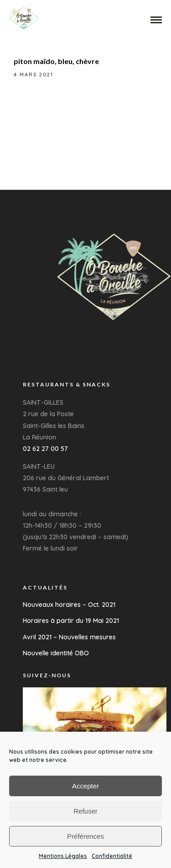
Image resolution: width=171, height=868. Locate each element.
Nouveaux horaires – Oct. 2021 (69, 605)
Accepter (85, 786)
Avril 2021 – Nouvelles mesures (69, 637)
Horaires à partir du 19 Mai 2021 (71, 621)
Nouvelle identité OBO (56, 653)
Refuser (85, 811)
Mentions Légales (63, 856)
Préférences (85, 836)
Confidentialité (112, 856)
